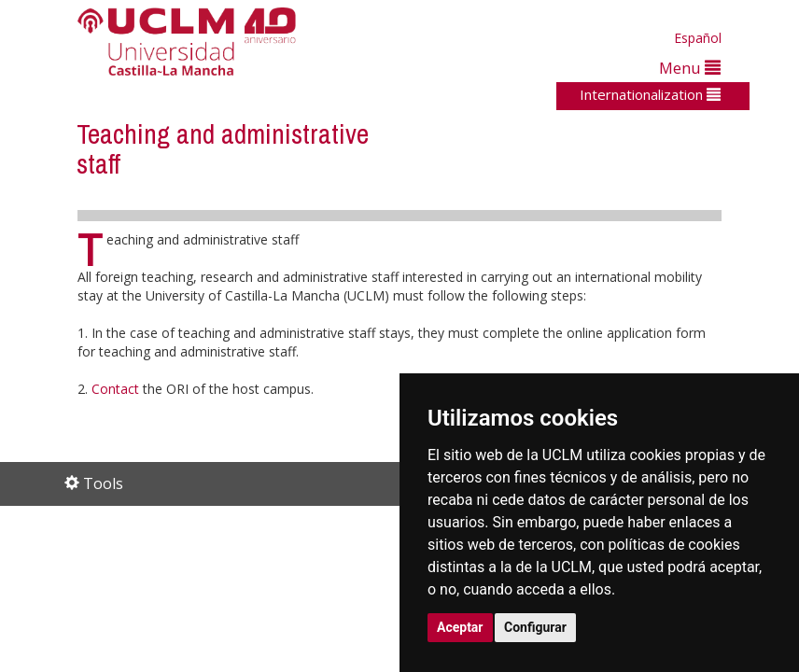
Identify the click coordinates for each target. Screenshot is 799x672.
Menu (690, 68)
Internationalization (650, 94)
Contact (115, 389)
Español (698, 38)
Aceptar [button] (460, 627)
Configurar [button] (535, 627)
